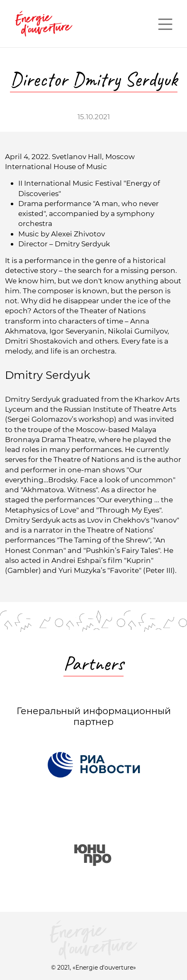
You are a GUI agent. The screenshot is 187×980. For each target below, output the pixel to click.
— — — (165, 24)
